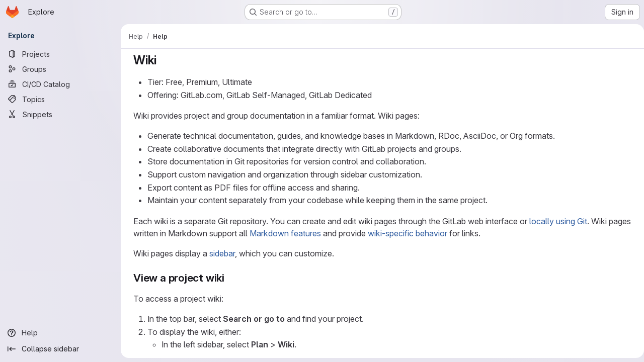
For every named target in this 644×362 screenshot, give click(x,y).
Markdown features (283, 233)
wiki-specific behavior (406, 233)
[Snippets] (60, 114)
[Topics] (60, 99)
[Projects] (60, 54)
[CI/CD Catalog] (60, 84)
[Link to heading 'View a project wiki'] (228, 278)
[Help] (60, 333)
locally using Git (556, 221)
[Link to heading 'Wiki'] (161, 60)
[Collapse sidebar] (60, 349)
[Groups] (60, 69)
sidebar (220, 253)
